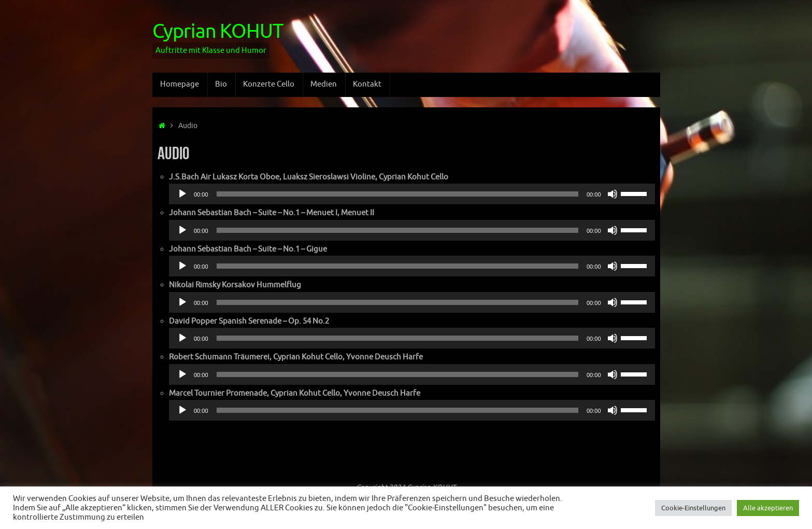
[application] (412, 194)
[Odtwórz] (182, 194)
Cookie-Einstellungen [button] (693, 508)
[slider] (397, 194)
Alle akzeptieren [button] (768, 508)
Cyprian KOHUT (218, 32)
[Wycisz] (612, 194)
